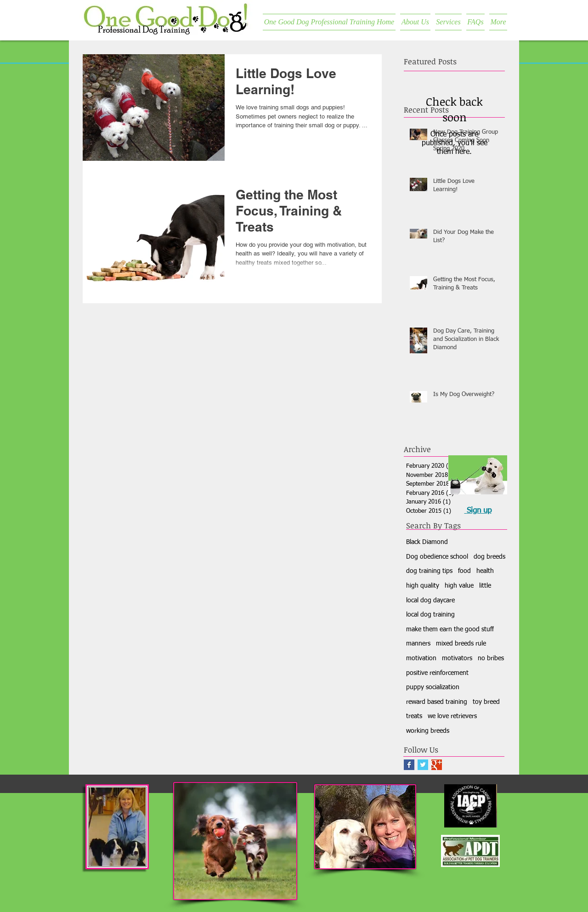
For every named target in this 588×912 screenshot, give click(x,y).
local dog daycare (430, 600)
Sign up (479, 511)
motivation (421, 658)
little (485, 586)
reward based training (437, 702)
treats (414, 716)
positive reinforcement (437, 673)
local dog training (430, 615)
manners (418, 644)
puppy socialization (433, 687)
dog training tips (429, 571)
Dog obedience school (437, 557)
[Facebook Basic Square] (409, 765)
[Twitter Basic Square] (423, 765)
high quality (423, 586)
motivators (457, 658)
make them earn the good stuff (450, 629)
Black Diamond (427, 542)
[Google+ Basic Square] (437, 765)
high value (459, 586)
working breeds (428, 731)
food (464, 571)
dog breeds (489, 557)
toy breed (486, 702)
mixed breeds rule (461, 644)
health (485, 571)
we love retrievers (452, 716)
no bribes (491, 658)
